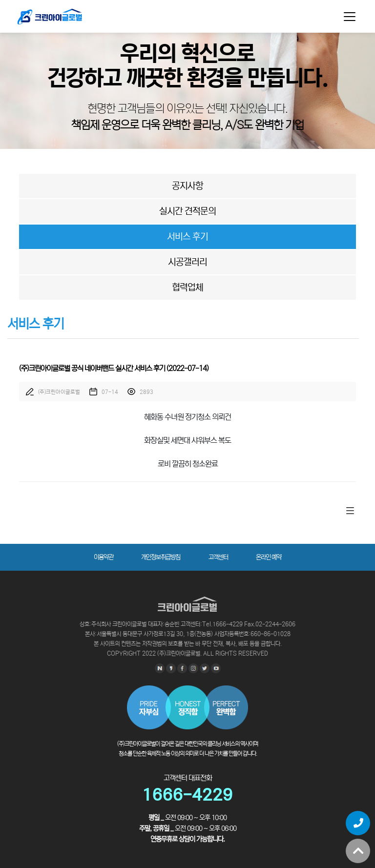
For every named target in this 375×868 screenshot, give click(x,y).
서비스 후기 (187, 237)
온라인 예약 (269, 557)
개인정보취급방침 (161, 557)
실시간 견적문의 (187, 211)
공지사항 (187, 186)
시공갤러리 (187, 262)
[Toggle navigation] (350, 17)
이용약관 (104, 557)
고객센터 (218, 557)
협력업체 (187, 287)
